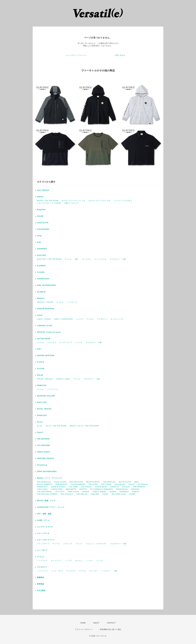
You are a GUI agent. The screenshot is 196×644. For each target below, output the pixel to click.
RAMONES (124, 492)
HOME (83, 623)
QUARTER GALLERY (46, 396)
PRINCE (86, 492)
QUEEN (113, 492)
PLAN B (40, 362)
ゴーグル (82, 571)
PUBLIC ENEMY (99, 492)
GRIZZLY (41, 298)
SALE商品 (41, 591)
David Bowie (120, 484)
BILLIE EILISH (125, 482)
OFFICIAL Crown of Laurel (49, 332)
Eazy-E (132, 484)
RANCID (136, 492)
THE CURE (93, 484)
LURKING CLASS (45, 326)
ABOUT (96, 623)
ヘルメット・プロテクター (96, 544)
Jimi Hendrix (86, 487)
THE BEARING (43, 439)
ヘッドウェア (42, 561)
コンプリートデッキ (45, 527)
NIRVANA (135, 489)
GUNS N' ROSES (58, 487)
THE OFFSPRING (45, 492)
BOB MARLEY (61, 484)
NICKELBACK (122, 489)
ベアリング (68, 544)
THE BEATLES (109, 482)
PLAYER (41, 369)
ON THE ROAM (44, 339)
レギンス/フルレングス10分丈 (49, 203)
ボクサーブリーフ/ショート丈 (73, 201)
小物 (115, 571)
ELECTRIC (42, 255)
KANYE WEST (101, 487)
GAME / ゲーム (43, 520)
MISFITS (83, 489)
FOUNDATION (43, 279)
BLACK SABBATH (45, 484)
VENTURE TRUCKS (46, 458)
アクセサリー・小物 (118, 259)
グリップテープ (43, 544)
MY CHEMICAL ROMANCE (102, 489)
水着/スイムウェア (72, 203)
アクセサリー (102, 319)
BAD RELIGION (76, 482)
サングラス (86, 259)
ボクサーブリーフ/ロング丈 (99, 201)
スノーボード (42, 550)
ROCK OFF (42, 402)
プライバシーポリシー (84, 629)
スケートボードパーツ (46, 540)
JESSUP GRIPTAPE (46, 309)
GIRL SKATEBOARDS (47, 285)
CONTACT (111, 623)
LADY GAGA (42, 489)
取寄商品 (41, 584)
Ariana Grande (60, 482)
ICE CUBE (73, 487)
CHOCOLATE (43, 223)
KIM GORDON (139, 487)
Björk (137, 482)
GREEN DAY (42, 487)
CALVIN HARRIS (78, 484)
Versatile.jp (42, 465)
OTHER (132, 494)
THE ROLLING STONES (47, 494)
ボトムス (79, 561)
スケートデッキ (43, 533)
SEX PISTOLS (67, 494)
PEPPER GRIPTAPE (46, 356)
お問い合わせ (120, 55)
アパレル (68, 259)
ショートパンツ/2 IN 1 (123, 201)
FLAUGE (41, 272)
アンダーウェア (66, 342)
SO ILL (40, 422)
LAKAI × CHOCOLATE (63, 319)
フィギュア (106, 571)
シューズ (80, 319)
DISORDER (42, 249)
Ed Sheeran (143, 484)
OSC (39, 349)
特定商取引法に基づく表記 (111, 629)
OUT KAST (60, 492)
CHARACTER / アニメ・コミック (51, 507)
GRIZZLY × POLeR (45, 302)
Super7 (40, 432)
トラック (79, 544)
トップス (68, 561)
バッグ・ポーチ (57, 571)
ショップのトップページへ (76, 55)
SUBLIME (95, 494)
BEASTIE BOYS (93, 482)
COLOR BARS (43, 229)
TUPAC (105, 494)
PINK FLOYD (73, 492)
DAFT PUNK (106, 484)
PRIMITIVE (42, 386)
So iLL (40, 426)
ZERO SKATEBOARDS (47, 472)
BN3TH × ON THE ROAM (48, 201)
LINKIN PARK (57, 489)
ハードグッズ (72, 302)
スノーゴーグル (100, 259)
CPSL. (40, 236)
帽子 (77, 259)
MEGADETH (71, 489)
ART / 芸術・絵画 (44, 514)
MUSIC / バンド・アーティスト (50, 478)
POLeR (40, 375)
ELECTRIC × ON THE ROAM (49, 259)
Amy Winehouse (44, 482)
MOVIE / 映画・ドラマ (46, 501)
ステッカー (94, 571)
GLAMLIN (41, 292)
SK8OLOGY (42, 415)
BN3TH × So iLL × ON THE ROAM (84, 426)
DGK (39, 242)
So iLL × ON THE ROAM (56, 426)
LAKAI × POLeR (44, 319)
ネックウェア (56, 561)
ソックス (89, 561)
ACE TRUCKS (43, 190)
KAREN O (115, 487)
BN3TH (40, 197)
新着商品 (41, 577)
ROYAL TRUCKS (44, 409)
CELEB (40, 216)
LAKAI (40, 315)
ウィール (56, 544)
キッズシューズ (117, 319)
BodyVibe (41, 210)
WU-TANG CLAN (119, 494)
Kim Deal (126, 487)
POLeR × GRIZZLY (45, 379)
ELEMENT (41, 266)
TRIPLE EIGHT (43, 452)
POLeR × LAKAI (63, 379)
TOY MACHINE (43, 445)
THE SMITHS (82, 494)
